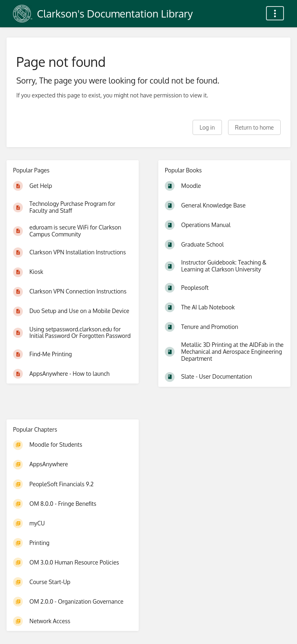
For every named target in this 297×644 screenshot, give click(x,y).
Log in (207, 127)
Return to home (254, 127)
